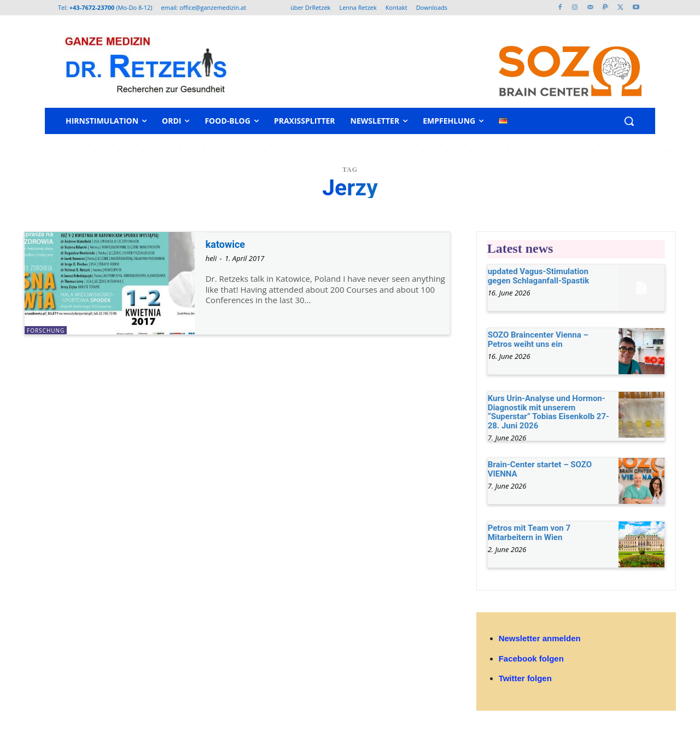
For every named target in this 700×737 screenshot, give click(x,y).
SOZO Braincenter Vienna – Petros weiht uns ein (538, 340)
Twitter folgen (525, 678)
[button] (629, 121)
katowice (229, 244)
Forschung (46, 330)
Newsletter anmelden (540, 638)
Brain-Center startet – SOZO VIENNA (540, 469)
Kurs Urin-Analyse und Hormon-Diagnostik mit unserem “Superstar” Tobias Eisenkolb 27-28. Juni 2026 (549, 412)
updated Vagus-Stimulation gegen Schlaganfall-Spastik (539, 276)
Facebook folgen (531, 658)
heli (211, 258)
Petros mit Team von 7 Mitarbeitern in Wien (529, 533)
